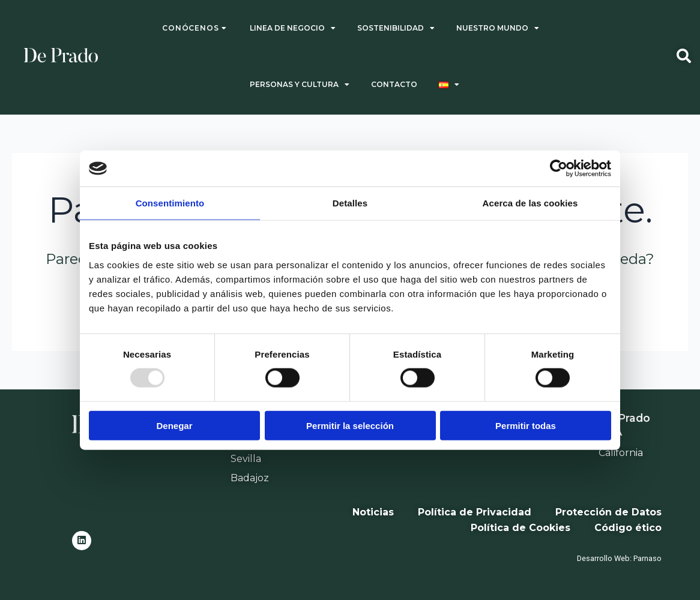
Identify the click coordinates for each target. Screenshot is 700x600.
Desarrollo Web (603, 558)
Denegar (174, 425)
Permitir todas (526, 425)
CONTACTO (394, 84)
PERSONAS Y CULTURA (300, 85)
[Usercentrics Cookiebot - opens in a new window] (559, 169)
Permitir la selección (350, 425)
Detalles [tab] (350, 203)
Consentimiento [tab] (170, 203)
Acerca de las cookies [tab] (530, 203)
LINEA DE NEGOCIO (293, 28)
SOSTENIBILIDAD (396, 28)
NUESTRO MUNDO (498, 28)
